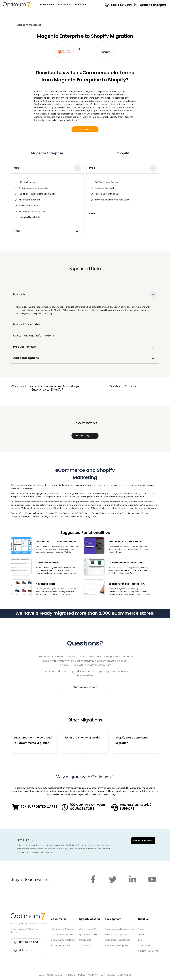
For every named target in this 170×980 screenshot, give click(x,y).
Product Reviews (25, 347)
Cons (17, 231)
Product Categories (27, 324)
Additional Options (26, 358)
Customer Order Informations (34, 336)
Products (19, 294)
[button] (85, 129)
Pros (16, 168)
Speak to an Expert (153, 5)
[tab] (47, 168)
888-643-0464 (121, 5)
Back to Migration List (29, 25)
